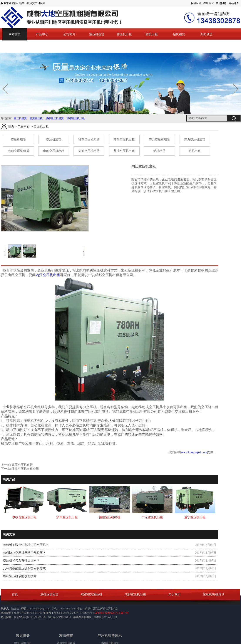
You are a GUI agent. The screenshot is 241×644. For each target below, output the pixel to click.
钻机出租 (152, 34)
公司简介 (69, 34)
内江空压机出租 (48, 275)
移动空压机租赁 (89, 140)
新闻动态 (206, 34)
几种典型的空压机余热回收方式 (24, 568)
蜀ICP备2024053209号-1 (67, 613)
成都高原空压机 (103, 617)
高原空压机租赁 (22, 465)
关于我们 (174, 594)
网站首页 (15, 34)
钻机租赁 (179, 34)
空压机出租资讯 (214, 594)
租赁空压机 (36, 118)
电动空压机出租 (54, 151)
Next (233, 82)
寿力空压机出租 (195, 140)
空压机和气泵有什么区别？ (21, 561)
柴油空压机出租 (124, 151)
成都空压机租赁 (55, 118)
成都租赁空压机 (92, 594)
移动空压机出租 (124, 140)
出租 (114, 617)
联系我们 (15, 46)
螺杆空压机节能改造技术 (20, 576)
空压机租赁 (97, 34)
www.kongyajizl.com (194, 452)
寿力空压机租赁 (159, 140)
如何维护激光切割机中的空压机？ (26, 545)
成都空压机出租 (76, 118)
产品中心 (42, 34)
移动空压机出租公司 (25, 469)
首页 (11, 127)
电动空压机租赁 (18, 151)
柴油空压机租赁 (89, 151)
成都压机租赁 (49, 594)
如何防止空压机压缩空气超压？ (24, 553)
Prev (3, 82)
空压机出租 (124, 34)
